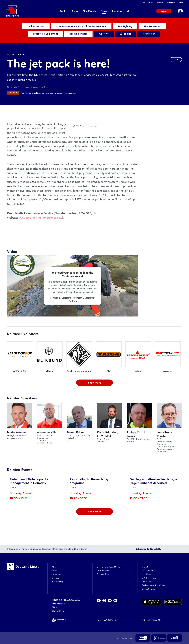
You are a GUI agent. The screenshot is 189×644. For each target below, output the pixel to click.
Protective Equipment (45, 34)
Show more (95, 400)
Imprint (145, 567)
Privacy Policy (148, 570)
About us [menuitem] (117, 11)
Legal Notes (147, 574)
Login (164, 11)
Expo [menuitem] (75, 11)
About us (56, 567)
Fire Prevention (152, 26)
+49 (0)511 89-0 (110, 620)
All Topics (126, 34)
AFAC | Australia (59, 604)
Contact (55, 578)
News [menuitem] (104, 11)
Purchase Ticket (104, 574)
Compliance (147, 582)
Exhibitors (171, 2)
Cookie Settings (148, 589)
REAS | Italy (57, 607)
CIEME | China (58, 611)
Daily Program (103, 570)
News (54, 570)
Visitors (160, 2)
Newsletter (149, 34)
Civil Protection (36, 26)
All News (104, 34)
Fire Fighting (125, 26)
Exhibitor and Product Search (109, 567)
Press (181, 2)
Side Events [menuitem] (89, 11)
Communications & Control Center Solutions (81, 26)
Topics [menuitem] (64, 11)
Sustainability (58, 582)
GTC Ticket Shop (149, 578)
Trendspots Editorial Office (35, 87)
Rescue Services (78, 34)
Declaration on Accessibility (153, 585)
